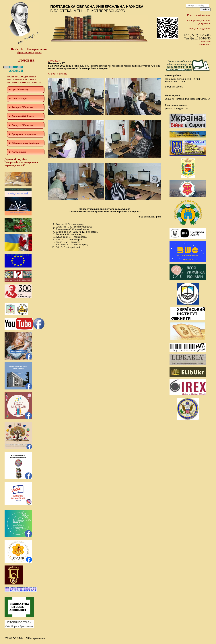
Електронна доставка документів (199, 22)
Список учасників (58, 74)
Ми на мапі (205, 44)
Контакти (206, 42)
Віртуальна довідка (200, 29)
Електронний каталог (199, 15)
